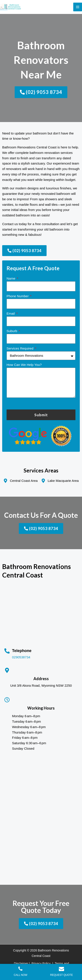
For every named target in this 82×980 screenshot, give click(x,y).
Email (11, 313)
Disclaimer (21, 963)
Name (11, 278)
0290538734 (21, 657)
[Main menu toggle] (78, 7)
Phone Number (18, 296)
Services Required (20, 348)
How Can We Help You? (24, 365)
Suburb (12, 331)
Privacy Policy (41, 963)
